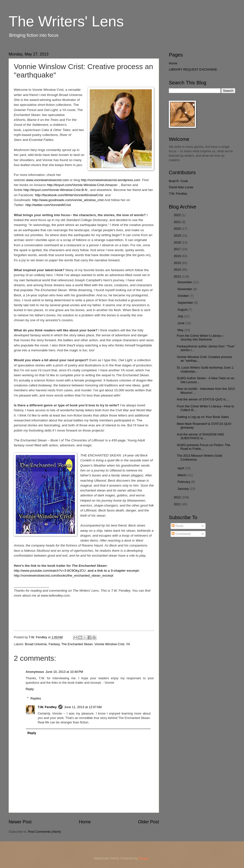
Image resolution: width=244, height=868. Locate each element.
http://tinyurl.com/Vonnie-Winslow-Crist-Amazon (82, 185)
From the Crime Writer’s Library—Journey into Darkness (200, 338)
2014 (178, 270)
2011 (178, 504)
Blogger (144, 858)
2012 (178, 497)
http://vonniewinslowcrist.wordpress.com (111, 180)
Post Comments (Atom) (45, 832)
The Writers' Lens (66, 21)
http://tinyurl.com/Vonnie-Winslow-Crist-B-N (55, 190)
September (186, 303)
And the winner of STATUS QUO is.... (203, 399)
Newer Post (20, 822)
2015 (178, 263)
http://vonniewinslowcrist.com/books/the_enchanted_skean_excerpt (63, 576)
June (181, 323)
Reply (30, 689)
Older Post (148, 822)
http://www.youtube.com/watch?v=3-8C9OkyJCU (50, 571)
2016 (178, 256)
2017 (178, 249)
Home (85, 822)
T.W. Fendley (47, 707)
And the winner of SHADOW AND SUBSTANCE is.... (200, 436)
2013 (178, 276)
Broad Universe (36, 644)
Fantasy (54, 644)
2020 (178, 229)
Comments (181, 534)
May (181, 330)
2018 (178, 242)
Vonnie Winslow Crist (109, 644)
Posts (177, 526)
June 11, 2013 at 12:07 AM (83, 707)
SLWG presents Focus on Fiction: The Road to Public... (203, 447)
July (181, 316)
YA (128, 644)
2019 (178, 236)
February (184, 482)
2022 (178, 215)
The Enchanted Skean (77, 644)
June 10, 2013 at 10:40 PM (64, 672)
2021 (178, 222)
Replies (36, 698)
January (183, 489)
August (183, 310)
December (185, 282)
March (182, 475)
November (185, 289)
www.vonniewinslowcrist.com (48, 180)
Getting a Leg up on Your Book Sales (203, 417)
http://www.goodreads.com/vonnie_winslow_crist (68, 200)
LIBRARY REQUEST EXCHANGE (193, 69)
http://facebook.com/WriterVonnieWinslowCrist (69, 195)
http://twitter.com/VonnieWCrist (48, 205)
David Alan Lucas (181, 187)
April (181, 468)
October (183, 296)
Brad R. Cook (178, 181)
